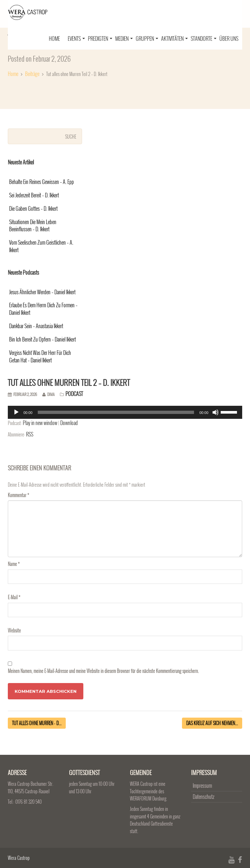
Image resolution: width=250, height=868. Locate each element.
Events (76, 38)
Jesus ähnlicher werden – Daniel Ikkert (42, 292)
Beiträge (32, 74)
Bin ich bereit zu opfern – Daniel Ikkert (42, 339)
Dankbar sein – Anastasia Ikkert (36, 326)
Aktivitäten (174, 38)
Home (54, 38)
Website (14, 630)
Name (14, 564)
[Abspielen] (16, 412)
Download (69, 423)
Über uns (229, 38)
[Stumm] (215, 412)
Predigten (100, 38)
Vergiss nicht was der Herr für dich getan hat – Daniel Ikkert (40, 357)
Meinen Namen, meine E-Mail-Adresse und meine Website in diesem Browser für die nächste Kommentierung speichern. (103, 671)
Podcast (74, 394)
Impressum (202, 785)
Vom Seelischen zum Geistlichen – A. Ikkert (41, 246)
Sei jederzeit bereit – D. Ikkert (34, 195)
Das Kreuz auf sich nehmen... (212, 723)
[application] (125, 412)
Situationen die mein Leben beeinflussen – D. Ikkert (33, 226)
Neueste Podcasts (23, 272)
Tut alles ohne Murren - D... (37, 723)
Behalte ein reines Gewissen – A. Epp (42, 182)
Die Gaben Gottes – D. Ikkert (33, 209)
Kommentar (18, 495)
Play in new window (40, 423)
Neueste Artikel (21, 162)
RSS (30, 434)
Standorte (204, 38)
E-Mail (14, 597)
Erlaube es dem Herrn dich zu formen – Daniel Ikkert (43, 309)
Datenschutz (203, 797)
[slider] (116, 412)
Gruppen (147, 38)
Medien (124, 38)
